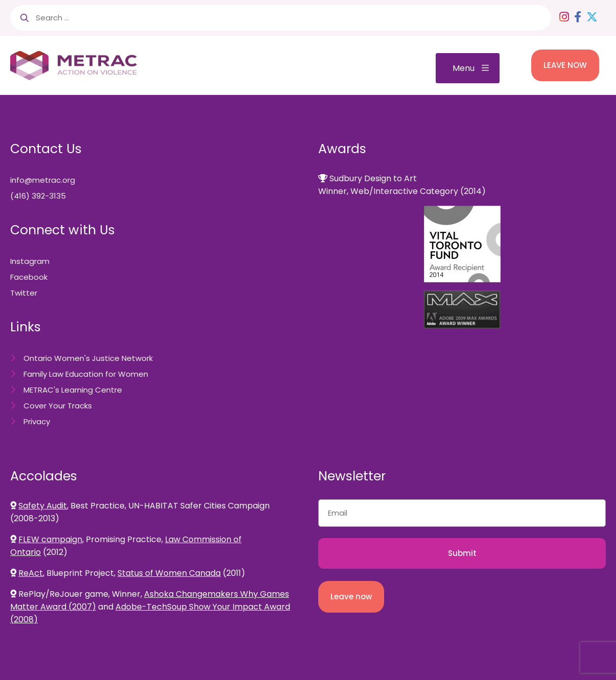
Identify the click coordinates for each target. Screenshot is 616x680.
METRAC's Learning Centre (73, 390)
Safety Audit (43, 506)
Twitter (24, 293)
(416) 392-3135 (38, 196)
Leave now (351, 597)
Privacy (37, 421)
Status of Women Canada (169, 573)
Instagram (30, 261)
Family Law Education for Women (86, 374)
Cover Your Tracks (58, 406)
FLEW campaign (50, 539)
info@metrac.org (43, 180)
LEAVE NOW (565, 65)
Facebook (29, 277)
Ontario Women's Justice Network (88, 358)
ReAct (31, 573)
